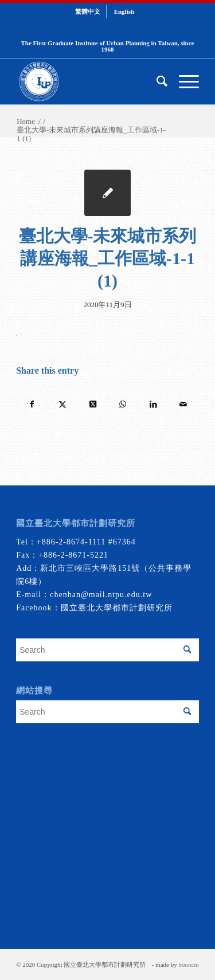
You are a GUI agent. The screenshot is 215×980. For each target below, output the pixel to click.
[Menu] (183, 81)
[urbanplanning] (89, 81)
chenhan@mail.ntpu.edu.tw (101, 595)
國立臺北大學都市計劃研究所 (117, 608)
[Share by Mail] (183, 404)
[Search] (156, 81)
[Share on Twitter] (62, 404)
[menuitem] (88, 11)
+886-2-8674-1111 (71, 542)
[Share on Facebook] (32, 404)
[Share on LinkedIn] (153, 404)
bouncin (188, 965)
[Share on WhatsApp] (123, 404)
